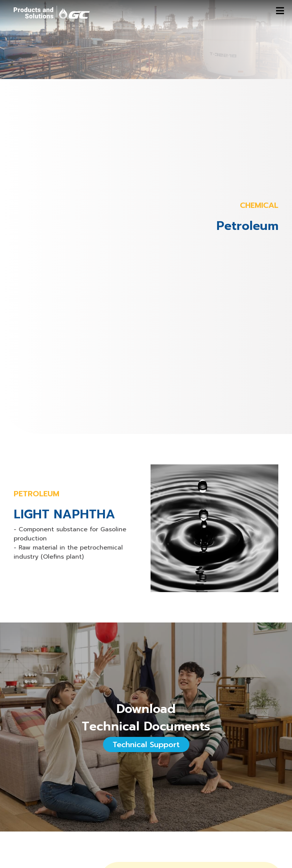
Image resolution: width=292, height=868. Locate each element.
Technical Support (146, 744)
